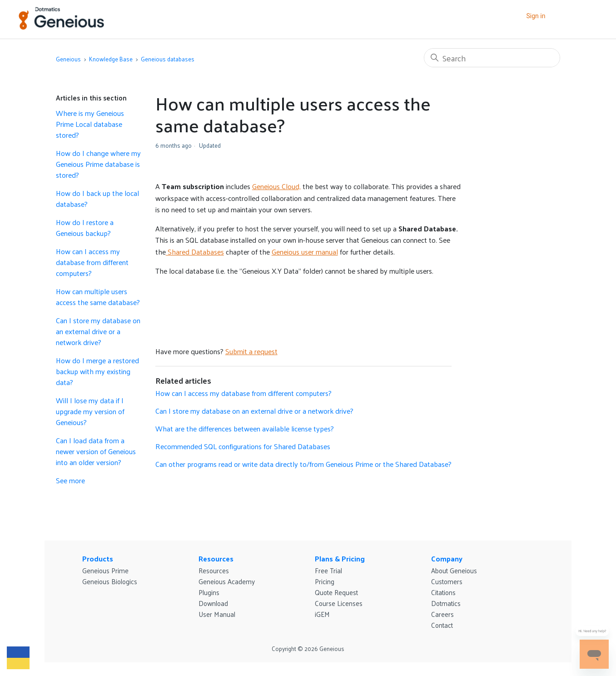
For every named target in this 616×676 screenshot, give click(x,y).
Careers (442, 614)
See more (70, 480)
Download (213, 603)
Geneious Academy (227, 581)
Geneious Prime (105, 570)
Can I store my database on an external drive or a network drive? (98, 331)
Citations (443, 592)
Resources (216, 558)
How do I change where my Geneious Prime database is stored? (98, 164)
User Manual (217, 614)
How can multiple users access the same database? (98, 297)
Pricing (325, 581)
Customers (447, 581)
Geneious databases (168, 59)
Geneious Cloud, (276, 186)
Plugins (209, 592)
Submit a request (251, 351)
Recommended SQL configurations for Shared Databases (243, 446)
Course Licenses (339, 603)
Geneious (68, 59)
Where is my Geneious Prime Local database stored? (90, 124)
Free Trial (328, 570)
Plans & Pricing (340, 558)
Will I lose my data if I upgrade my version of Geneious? (90, 411)
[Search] (492, 58)
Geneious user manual (305, 252)
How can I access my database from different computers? (92, 262)
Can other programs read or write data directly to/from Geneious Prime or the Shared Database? (303, 464)
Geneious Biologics (110, 581)
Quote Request (336, 592)
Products (98, 558)
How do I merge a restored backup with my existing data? (97, 371)
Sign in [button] (536, 16)
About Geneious (454, 570)
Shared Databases (195, 252)
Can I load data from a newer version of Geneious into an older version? (96, 451)
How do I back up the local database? (97, 199)
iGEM (322, 614)
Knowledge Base (111, 59)
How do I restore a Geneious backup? (85, 228)
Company (447, 558)
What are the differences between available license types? (245, 428)
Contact (442, 625)
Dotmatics (446, 603)
